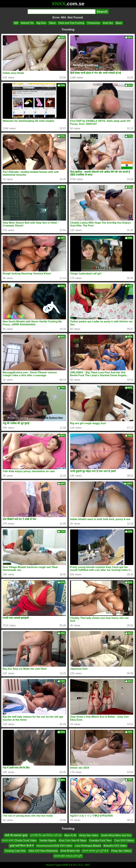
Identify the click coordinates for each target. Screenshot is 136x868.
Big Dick (41, 23)
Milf (16, 23)
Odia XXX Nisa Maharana (43, 851)
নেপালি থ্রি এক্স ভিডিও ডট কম (46, 835)
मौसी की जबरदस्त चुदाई (16, 835)
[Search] (61, 12)
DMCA (67, 865)
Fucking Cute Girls (15, 851)
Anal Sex (108, 23)
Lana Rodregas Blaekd (88, 846)
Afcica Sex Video (89, 835)
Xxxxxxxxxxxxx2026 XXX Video (54, 846)
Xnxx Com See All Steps (73, 841)
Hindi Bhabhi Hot (70, 851)
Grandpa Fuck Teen (100, 841)
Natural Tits (27, 23)
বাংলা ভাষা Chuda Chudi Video (19, 841)
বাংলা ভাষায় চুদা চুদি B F (95, 851)
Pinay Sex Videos (121, 851)
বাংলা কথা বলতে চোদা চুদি (68, 856)
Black (119, 23)
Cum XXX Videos (124, 841)
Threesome (93, 23)
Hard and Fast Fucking (71, 23)
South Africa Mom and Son (116, 835)
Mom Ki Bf (70, 835)
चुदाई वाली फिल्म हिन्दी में (22, 846)
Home (49, 865)
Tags (58, 865)
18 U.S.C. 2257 (81, 865)
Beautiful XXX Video (115, 846)
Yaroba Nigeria (48, 841)
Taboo (52, 23)
